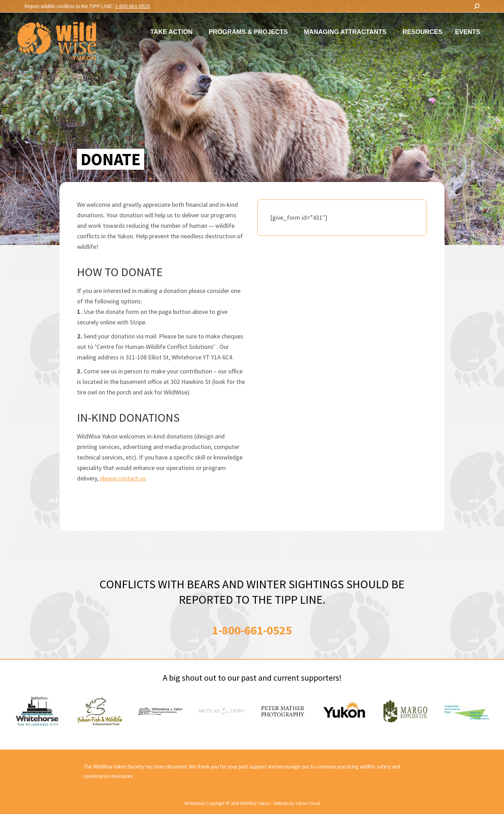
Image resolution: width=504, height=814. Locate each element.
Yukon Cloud (307, 803)
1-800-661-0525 (133, 6)
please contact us (123, 478)
